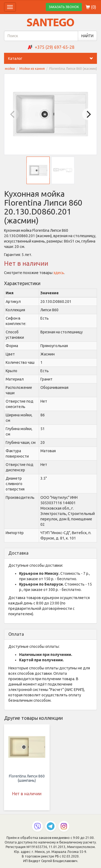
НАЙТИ (87, 36)
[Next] (88, 114)
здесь (59, 273)
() (91, 7)
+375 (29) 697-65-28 (55, 47)
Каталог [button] (53, 58)
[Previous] (13, 114)
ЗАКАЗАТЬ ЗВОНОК (64, 7)
